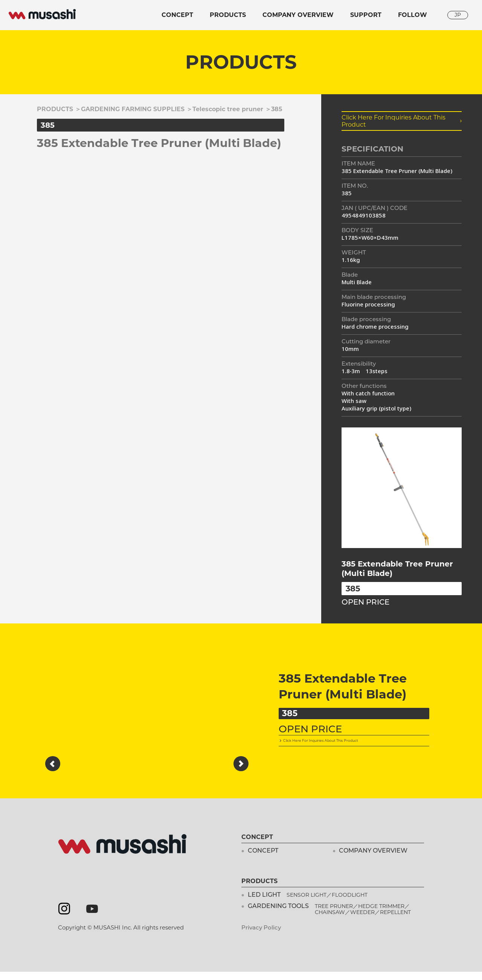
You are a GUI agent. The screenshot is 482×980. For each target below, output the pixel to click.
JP (458, 15)
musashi (42, 14)
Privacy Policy (261, 936)
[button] (53, 764)
